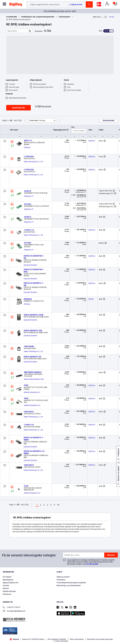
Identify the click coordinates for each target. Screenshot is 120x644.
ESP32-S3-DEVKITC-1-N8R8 (34, 439)
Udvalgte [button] (37, 120)
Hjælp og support (63, 577)
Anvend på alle (19, 108)
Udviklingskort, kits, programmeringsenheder (38, 17)
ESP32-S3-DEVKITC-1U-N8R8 (34, 452)
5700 (26, 385)
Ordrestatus (61, 580)
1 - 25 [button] (10, 120)
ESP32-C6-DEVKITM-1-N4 (34, 257)
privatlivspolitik (92, 564)
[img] (16, 5)
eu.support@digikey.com (14, 611)
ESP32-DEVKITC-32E (33, 331)
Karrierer (6, 586)
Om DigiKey (7, 577)
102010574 (29, 465)
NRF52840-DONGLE (33, 372)
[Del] (112, 17)
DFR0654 (28, 299)
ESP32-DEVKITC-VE (32, 357)
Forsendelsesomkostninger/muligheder (71, 583)
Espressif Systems (30, 265)
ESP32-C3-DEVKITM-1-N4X (34, 271)
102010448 (29, 346)
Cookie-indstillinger (61, 641)
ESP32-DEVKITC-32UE (34, 315)
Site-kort (6, 588)
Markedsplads (8, 580)
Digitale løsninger (9, 591)
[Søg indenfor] (17, 31)
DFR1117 (28, 141)
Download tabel (108, 120)
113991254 (29, 170)
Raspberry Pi (29, 196)
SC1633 (28, 204)
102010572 (29, 412)
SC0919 (28, 217)
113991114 (29, 230)
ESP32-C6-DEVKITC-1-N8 (34, 284)
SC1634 (28, 243)
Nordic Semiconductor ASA (34, 379)
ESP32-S (92, 230)
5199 (26, 486)
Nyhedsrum (7, 594)
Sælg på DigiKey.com (11, 583)
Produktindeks (12, 17)
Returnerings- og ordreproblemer (69, 586)
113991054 (29, 157)
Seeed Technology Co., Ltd (33, 162)
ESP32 (91, 299)
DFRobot (27, 148)
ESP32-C (92, 141)
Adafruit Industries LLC (32, 392)
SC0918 (28, 191)
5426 (26, 398)
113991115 (29, 425)
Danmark (14, 639)
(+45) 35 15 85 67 (12, 607)
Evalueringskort (64, 17)
